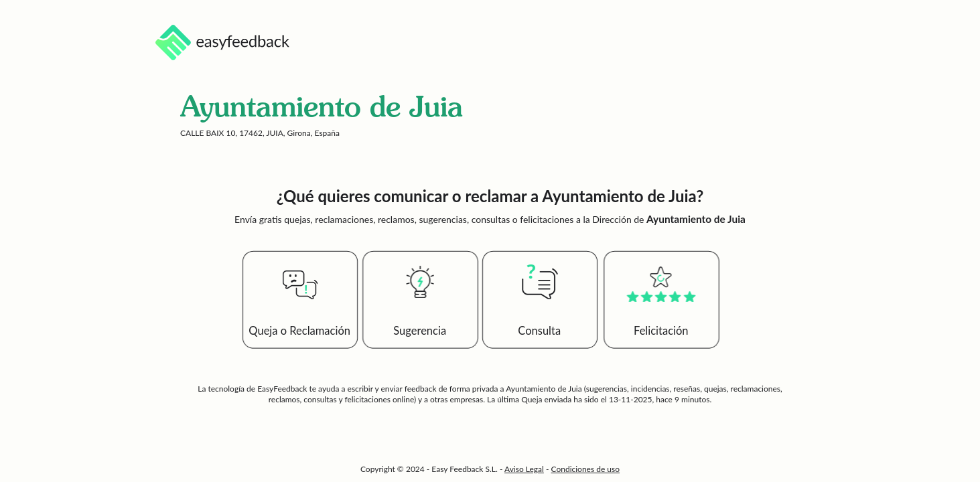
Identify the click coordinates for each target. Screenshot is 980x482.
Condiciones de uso (586, 469)
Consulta (539, 331)
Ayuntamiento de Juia (544, 389)
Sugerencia (420, 331)
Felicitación (661, 331)
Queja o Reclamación (299, 331)
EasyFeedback (283, 389)
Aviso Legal (524, 469)
